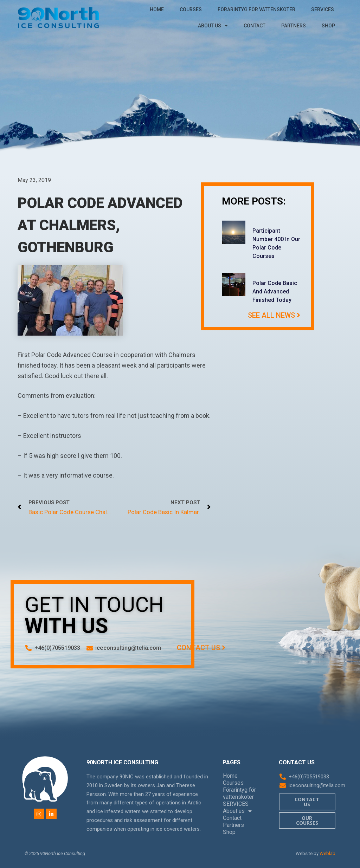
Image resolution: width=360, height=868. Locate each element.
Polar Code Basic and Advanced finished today (275, 292)
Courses (191, 9)
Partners (294, 26)
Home (157, 9)
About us (213, 26)
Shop (328, 26)
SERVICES (323, 9)
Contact (255, 26)
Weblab (327, 853)
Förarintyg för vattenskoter (256, 9)
